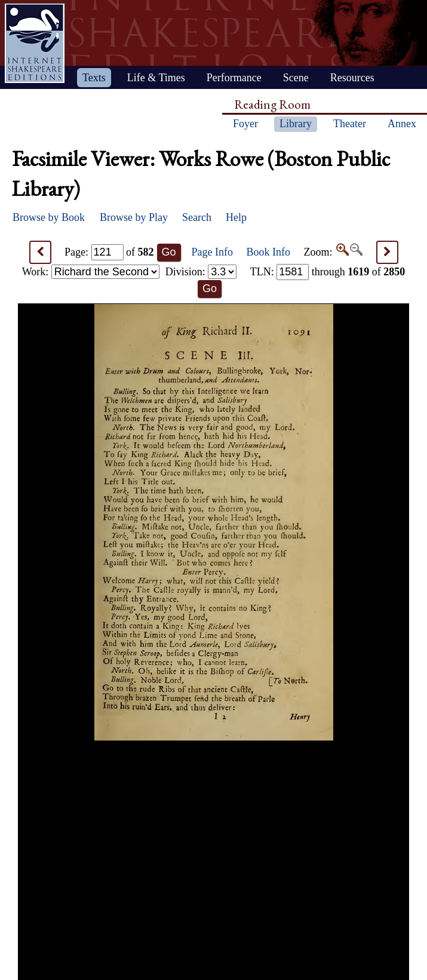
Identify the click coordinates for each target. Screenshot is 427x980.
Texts (94, 78)
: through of (328, 272)
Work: (91, 272)
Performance (234, 78)
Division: (201, 272)
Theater (350, 124)
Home (35, 43)
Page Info (212, 252)
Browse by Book (49, 217)
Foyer (245, 124)
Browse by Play (134, 217)
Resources (352, 78)
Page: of (109, 252)
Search (197, 217)
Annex (402, 124)
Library (296, 124)
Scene (296, 78)
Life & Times (156, 78)
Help (236, 217)
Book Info (269, 252)
